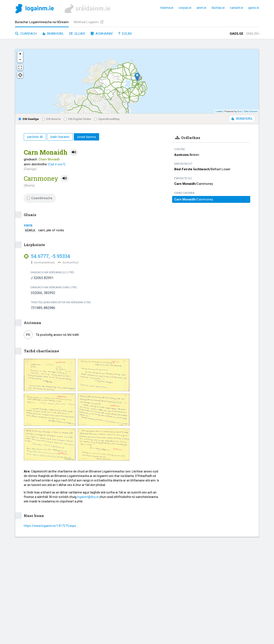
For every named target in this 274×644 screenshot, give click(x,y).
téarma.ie (167, 8)
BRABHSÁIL (242, 119)
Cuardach (26, 34)
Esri (240, 111)
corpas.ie (185, 8)
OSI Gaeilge (29, 119)
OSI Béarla (51, 119)
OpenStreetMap (107, 119)
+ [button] (20, 54)
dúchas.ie (218, 8)
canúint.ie (237, 8)
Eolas (125, 34)
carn (28, 225)
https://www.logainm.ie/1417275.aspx (50, 526)
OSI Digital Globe (77, 119)
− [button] (20, 60)
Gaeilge (237, 34)
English (253, 34)
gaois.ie (254, 8)
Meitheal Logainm (89, 22)
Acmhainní (102, 34)
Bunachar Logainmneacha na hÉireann (42, 22)
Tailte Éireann (251, 111)
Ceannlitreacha (40, 198)
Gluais (77, 34)
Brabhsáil (53, 34)
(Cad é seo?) (57, 164)
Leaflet (219, 111)
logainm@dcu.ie (88, 497)
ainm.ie (201, 8)
